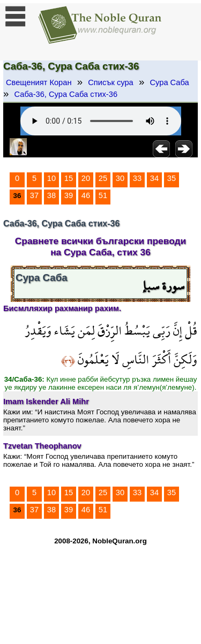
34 (154, 178)
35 (172, 178)
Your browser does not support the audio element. (101, 121)
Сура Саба (169, 82)
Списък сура (110, 82)
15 (69, 178)
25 (103, 178)
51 (103, 195)
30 (120, 178)
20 (86, 178)
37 (34, 195)
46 (86, 195)
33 (137, 178)
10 (51, 178)
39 (69, 195)
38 (51, 195)
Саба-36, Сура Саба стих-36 (66, 94)
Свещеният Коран (39, 82)
